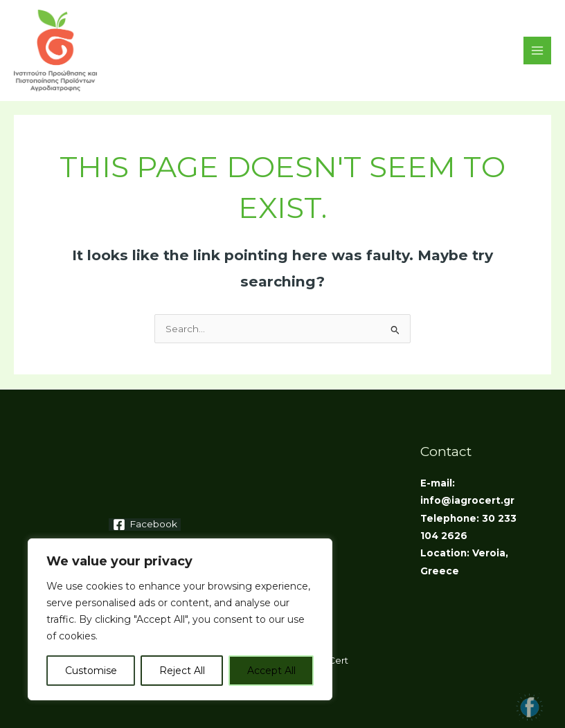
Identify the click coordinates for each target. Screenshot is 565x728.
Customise (91, 671)
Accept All (271, 671)
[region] (180, 619)
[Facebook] (145, 525)
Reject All (182, 671)
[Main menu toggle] (538, 51)
